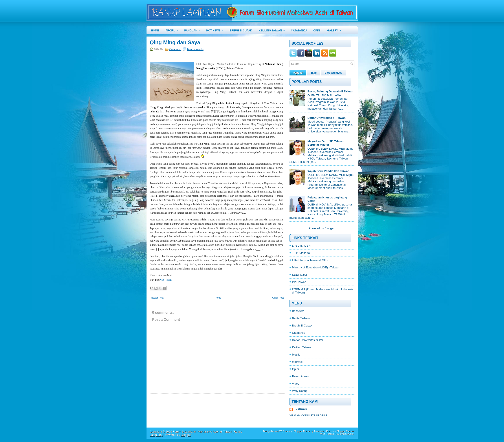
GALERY (335, 29)
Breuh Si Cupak (302, 326)
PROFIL (173, 29)
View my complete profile (309, 415)
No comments (195, 49)
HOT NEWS (216, 29)
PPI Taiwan (299, 282)
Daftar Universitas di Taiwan (327, 118)
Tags (314, 73)
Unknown (301, 409)
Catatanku (175, 49)
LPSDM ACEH (301, 246)
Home (155, 31)
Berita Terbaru (301, 318)
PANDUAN (194, 29)
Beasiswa (298, 311)
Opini (295, 369)
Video (296, 384)
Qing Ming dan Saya (175, 42)
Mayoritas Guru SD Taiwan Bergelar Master (326, 143)
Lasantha (319, 431)
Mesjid (296, 355)
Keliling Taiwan (302, 347)
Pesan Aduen (301, 376)
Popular (298, 73)
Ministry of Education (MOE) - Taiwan (316, 267)
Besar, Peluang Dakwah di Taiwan (330, 91)
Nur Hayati (166, 280)
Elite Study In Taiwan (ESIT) (310, 260)
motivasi (297, 362)
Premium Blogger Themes (340, 431)
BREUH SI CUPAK (241, 31)
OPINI (317, 31)
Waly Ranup (300, 391)
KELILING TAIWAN (273, 29)
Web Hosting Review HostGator (337, 434)
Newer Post (157, 298)
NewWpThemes (283, 431)
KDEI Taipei (300, 275)
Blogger (329, 228)
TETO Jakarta (301, 253)
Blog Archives (333, 73)
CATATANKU (299, 31)
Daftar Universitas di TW (308, 340)
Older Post (278, 298)
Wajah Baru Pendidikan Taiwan (329, 171)
